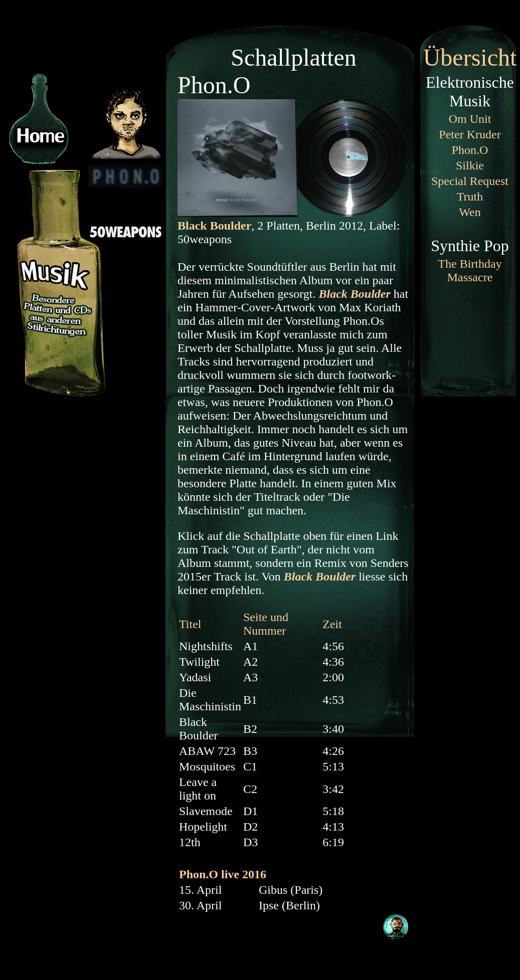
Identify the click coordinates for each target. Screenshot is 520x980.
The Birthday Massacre (470, 270)
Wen (470, 212)
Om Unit (470, 119)
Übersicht (470, 57)
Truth (470, 197)
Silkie (470, 165)
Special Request (470, 181)
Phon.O (470, 150)
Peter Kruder (470, 134)
